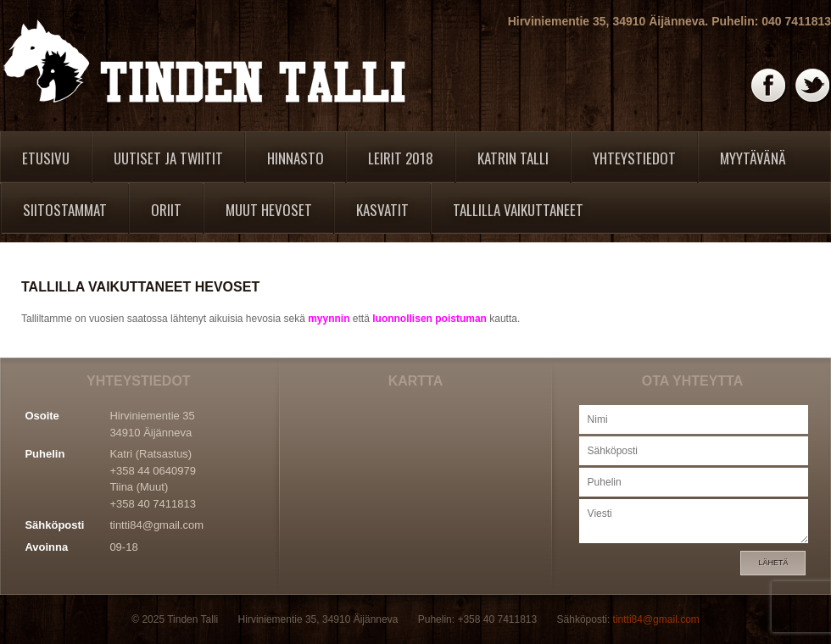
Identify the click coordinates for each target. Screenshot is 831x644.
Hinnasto (296, 158)
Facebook (769, 86)
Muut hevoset (269, 210)
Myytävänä (753, 158)
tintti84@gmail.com (156, 525)
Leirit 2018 (401, 158)
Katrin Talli (513, 158)
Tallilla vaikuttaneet (518, 210)
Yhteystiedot (634, 158)
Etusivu (46, 158)
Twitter (813, 86)
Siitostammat (65, 210)
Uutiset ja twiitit (168, 158)
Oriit (166, 210)
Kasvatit (382, 210)
